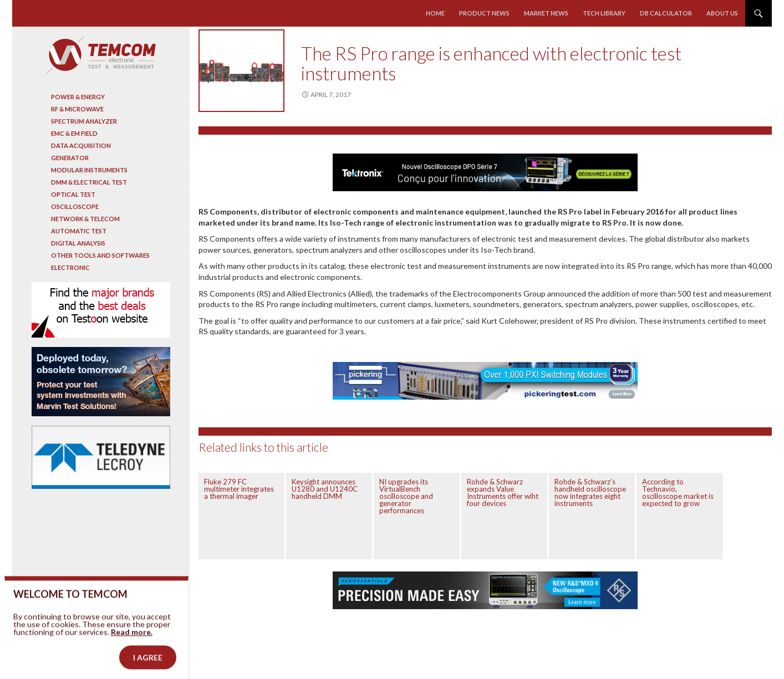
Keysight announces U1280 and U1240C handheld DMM (325, 489)
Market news (546, 13)
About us (722, 13)
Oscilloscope (75, 206)
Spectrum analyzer (84, 121)
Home (435, 13)
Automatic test (79, 231)
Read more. (132, 649)
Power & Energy (78, 97)
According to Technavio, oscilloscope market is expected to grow (678, 492)
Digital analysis (78, 243)
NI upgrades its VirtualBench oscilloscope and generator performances (406, 496)
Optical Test (73, 194)
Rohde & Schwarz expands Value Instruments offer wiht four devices (503, 492)
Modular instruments (89, 170)
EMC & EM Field (74, 133)
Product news (484, 13)
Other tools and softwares (100, 255)
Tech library (604, 13)
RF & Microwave (77, 109)
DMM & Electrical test (89, 182)
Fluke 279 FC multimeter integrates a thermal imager (239, 489)
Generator (70, 158)
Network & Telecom (85, 219)
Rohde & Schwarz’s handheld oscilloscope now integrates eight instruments (590, 492)
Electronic (70, 267)
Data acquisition (81, 145)
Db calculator (666, 13)
